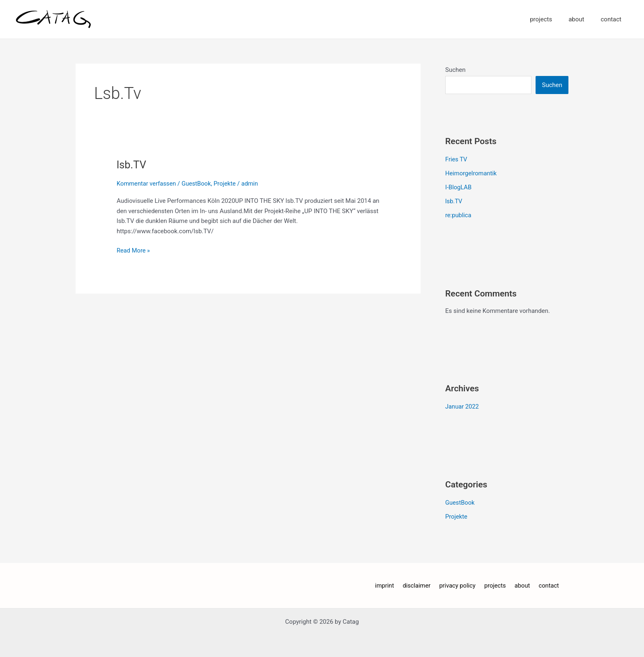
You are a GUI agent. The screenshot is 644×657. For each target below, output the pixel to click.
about (582, 19)
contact (613, 19)
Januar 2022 (462, 406)
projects (551, 19)
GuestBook (198, 184)
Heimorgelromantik (471, 173)
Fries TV (457, 159)
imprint (390, 584)
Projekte (227, 184)
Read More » (134, 250)
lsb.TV (132, 165)
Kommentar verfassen (147, 184)
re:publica (459, 215)
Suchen (455, 70)
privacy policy (458, 584)
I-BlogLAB (459, 187)
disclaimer (420, 584)
